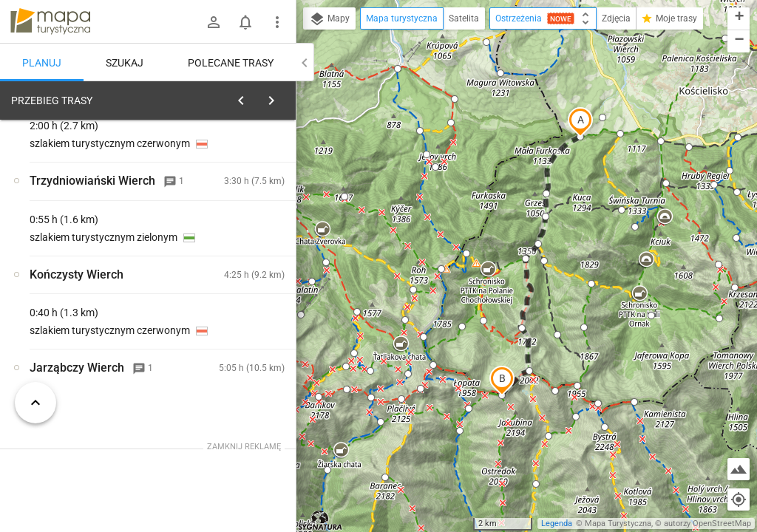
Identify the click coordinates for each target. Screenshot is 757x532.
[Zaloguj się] (214, 22)
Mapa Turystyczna (618, 524)
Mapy (329, 19)
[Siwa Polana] (89, 308)
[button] (580, 122)
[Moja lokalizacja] (739, 499)
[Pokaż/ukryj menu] (277, 22)
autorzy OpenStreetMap (707, 524)
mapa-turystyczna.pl (50, 21)
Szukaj (125, 63)
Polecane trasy (231, 63)
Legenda (557, 524)
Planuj (42, 63)
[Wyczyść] (283, 97)
